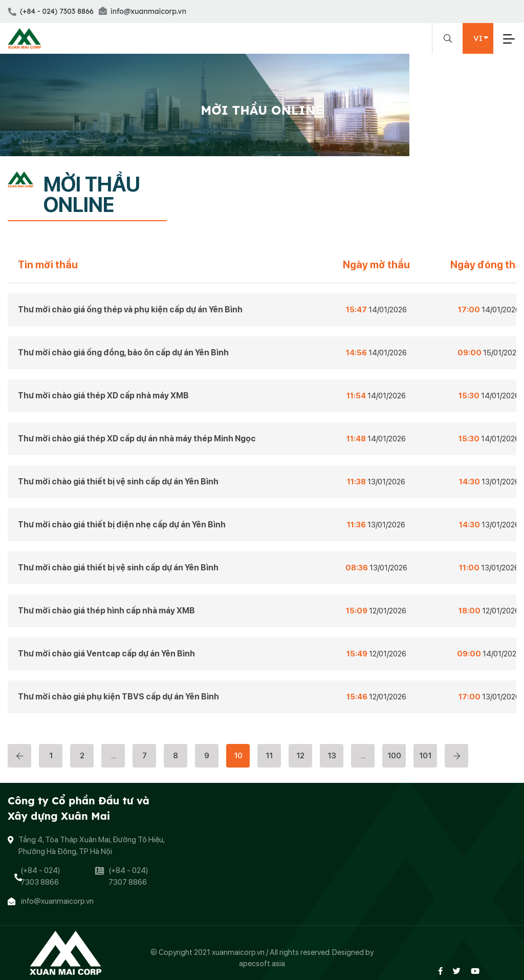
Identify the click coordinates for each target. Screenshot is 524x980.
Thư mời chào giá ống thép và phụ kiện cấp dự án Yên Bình (130, 310)
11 (269, 756)
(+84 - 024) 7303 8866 (51, 11)
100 (394, 756)
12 (300, 756)
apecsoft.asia (262, 964)
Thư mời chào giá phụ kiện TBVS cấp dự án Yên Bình (118, 697)
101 (425, 756)
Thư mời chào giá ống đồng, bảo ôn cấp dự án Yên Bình (123, 353)
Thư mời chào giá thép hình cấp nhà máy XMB (106, 611)
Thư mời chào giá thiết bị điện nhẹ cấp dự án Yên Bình (122, 525)
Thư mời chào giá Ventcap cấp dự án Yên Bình (106, 654)
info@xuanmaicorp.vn (143, 11)
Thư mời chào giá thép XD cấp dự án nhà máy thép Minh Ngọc (137, 439)
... (113, 756)
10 (238, 756)
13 (332, 756)
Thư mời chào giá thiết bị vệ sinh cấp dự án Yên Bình (118, 482)
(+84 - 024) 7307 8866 (128, 876)
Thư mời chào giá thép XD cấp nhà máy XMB (103, 396)
